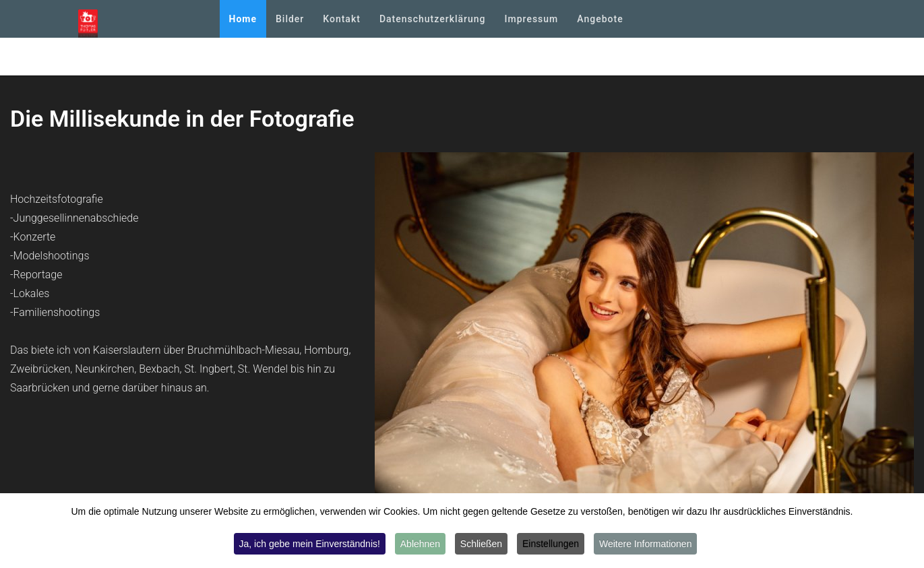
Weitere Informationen (645, 544)
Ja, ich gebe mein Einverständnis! (310, 544)
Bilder (290, 19)
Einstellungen (551, 544)
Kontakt (342, 19)
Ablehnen (420, 544)
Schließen (481, 544)
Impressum (532, 19)
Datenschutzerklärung (433, 19)
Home (243, 19)
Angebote (600, 19)
